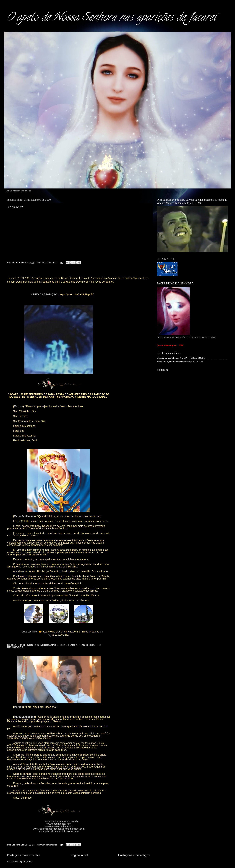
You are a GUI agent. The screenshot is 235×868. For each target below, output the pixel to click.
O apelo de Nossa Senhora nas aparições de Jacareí (111, 18)
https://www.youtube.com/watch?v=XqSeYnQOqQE (181, 358)
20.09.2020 (15, 207)
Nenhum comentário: (47, 262)
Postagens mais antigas (134, 855)
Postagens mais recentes (24, 855)
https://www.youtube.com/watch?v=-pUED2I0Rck (180, 362)
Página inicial (79, 855)
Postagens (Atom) (24, 862)
